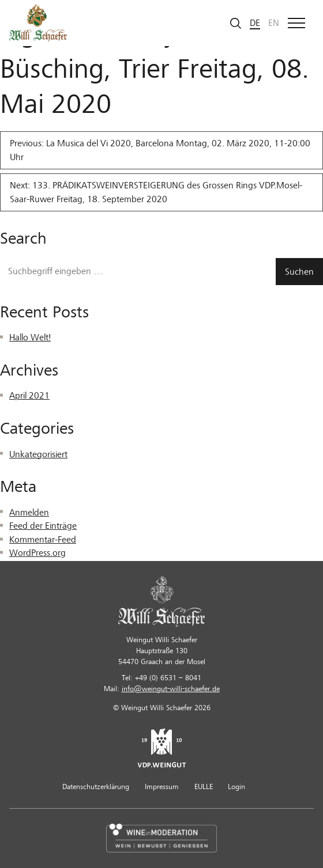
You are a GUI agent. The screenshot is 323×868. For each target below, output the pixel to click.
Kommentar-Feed (43, 540)
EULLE (204, 787)
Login (236, 787)
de (255, 23)
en (274, 23)
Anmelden (29, 513)
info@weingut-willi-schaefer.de (171, 689)
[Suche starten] (236, 23)
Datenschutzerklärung (96, 787)
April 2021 (29, 396)
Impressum (162, 787)
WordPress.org (37, 553)
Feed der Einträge (43, 526)
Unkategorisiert (38, 454)
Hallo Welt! (30, 338)
